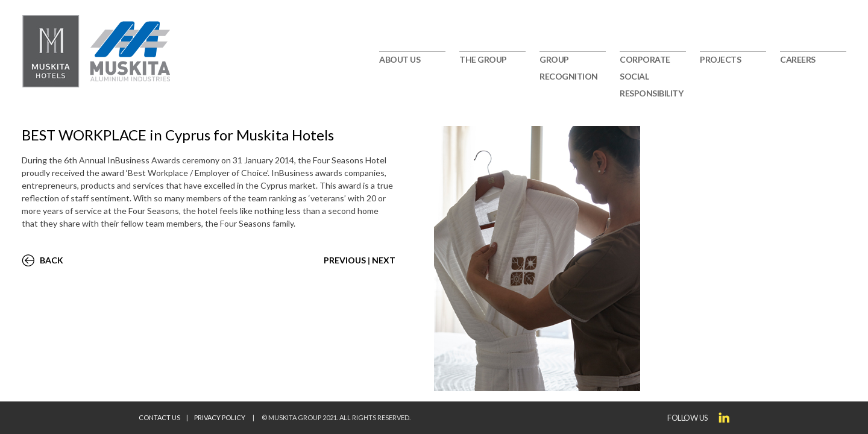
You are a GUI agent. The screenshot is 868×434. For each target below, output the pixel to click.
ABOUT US (400, 59)
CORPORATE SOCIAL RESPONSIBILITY (651, 76)
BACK (52, 260)
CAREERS (798, 59)
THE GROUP (483, 59)
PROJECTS (720, 59)
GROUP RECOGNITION (569, 68)
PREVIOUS (345, 260)
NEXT (384, 260)
